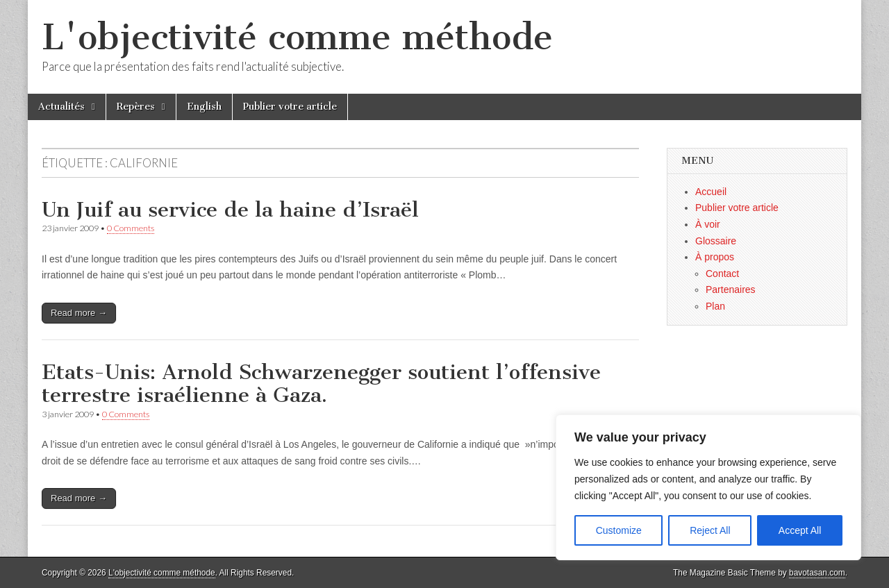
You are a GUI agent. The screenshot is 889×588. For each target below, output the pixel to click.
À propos (715, 257)
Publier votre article (290, 107)
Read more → (79, 313)
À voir (708, 224)
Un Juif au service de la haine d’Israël (230, 210)
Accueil (711, 192)
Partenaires (731, 289)
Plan (715, 306)
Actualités (61, 107)
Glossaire (716, 241)
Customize (619, 530)
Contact (722, 274)
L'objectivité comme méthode (297, 37)
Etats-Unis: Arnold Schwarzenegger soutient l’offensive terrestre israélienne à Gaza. (321, 384)
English (204, 107)
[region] (708, 487)
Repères (136, 107)
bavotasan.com (817, 573)
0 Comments (131, 228)
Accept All (800, 530)
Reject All (710, 530)
